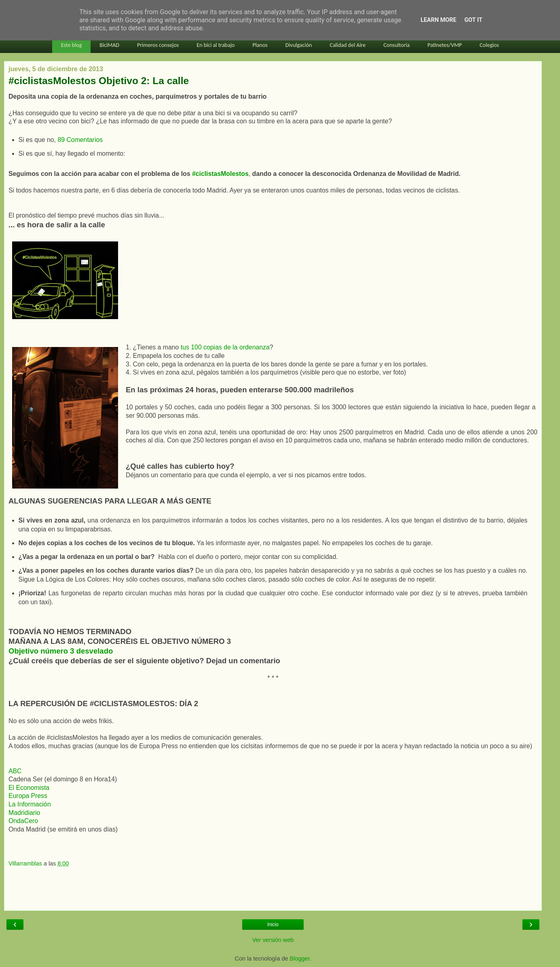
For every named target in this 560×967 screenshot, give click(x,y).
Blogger (300, 959)
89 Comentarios (80, 140)
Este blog (71, 45)
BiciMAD (109, 45)
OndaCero (23, 821)
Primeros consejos (158, 45)
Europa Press (28, 796)
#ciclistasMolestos (220, 174)
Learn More (438, 20)
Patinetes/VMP (445, 45)
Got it (473, 20)
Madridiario (24, 813)
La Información (30, 804)
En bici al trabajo (216, 45)
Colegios (489, 45)
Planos (260, 45)
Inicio (273, 925)
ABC (15, 771)
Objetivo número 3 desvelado (61, 651)
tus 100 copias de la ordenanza (225, 347)
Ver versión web (273, 940)
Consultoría (396, 45)
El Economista (29, 788)
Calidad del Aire (348, 45)
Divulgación (299, 45)
